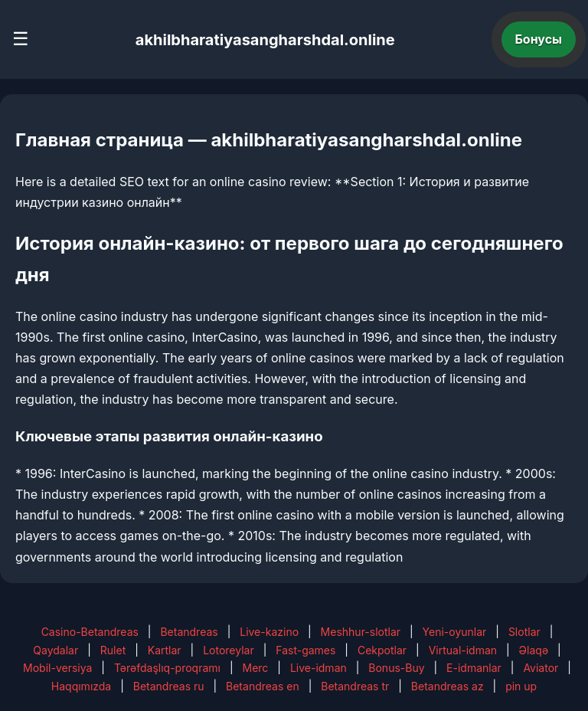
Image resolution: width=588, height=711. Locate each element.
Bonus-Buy (396, 668)
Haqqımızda (81, 686)
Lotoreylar (229, 650)
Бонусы (539, 39)
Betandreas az (448, 686)
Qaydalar (56, 650)
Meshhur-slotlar (361, 632)
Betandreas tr (355, 686)
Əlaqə (534, 650)
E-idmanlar (474, 668)
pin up (521, 686)
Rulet (113, 650)
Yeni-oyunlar (455, 632)
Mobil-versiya (57, 668)
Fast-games (305, 650)
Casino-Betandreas (90, 632)
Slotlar (524, 632)
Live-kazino (269, 632)
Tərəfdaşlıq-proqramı (167, 668)
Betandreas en (263, 686)
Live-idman (318, 668)
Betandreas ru (169, 686)
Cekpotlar (382, 650)
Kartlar (165, 650)
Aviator (541, 668)
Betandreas (189, 632)
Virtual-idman (463, 650)
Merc (256, 668)
